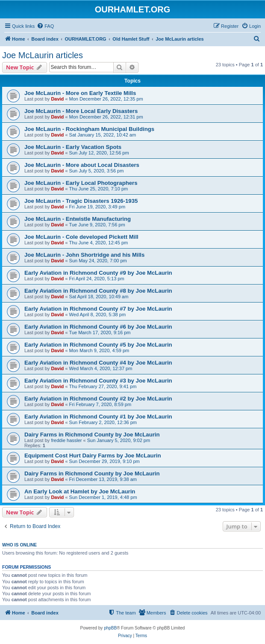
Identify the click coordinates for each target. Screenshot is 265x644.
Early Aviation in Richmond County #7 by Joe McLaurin (98, 309)
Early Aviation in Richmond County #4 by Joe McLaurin (98, 363)
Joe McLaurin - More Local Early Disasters (81, 111)
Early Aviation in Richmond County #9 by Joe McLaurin (98, 273)
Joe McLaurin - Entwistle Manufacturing (78, 219)
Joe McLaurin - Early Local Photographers (81, 183)
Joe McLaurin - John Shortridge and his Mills (84, 255)
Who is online (19, 545)
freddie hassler (66, 440)
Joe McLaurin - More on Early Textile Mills (80, 93)
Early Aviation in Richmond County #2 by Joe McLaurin (98, 399)
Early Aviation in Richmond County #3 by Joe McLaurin (98, 381)
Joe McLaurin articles (43, 55)
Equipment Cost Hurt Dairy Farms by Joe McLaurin (93, 456)
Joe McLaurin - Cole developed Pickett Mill (81, 237)
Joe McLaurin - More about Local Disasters (82, 165)
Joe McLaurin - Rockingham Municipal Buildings (89, 129)
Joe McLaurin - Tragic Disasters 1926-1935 (81, 201)
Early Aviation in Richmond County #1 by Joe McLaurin (98, 417)
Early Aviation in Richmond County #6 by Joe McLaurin (98, 327)
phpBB (110, 628)
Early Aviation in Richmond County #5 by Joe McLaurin (98, 345)
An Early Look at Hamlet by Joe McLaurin (80, 491)
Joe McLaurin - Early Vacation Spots (73, 147)
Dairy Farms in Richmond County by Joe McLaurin (92, 435)
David (57, 99)
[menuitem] (45, 26)
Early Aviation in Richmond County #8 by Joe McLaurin (98, 291)
